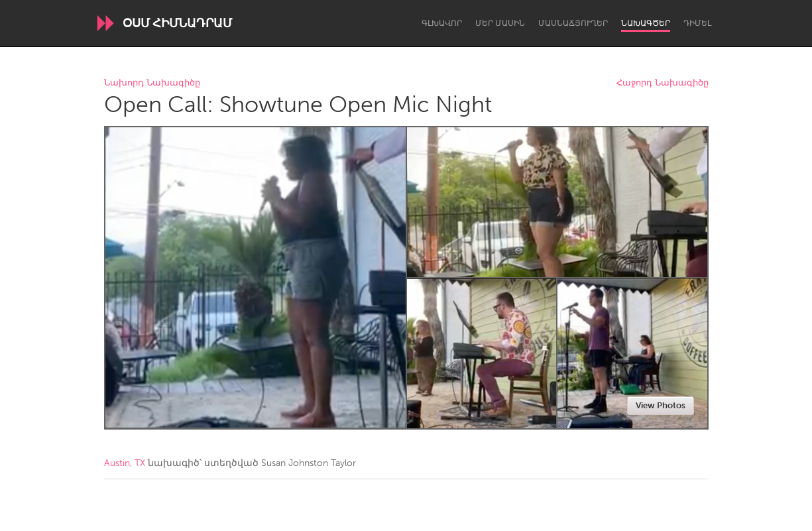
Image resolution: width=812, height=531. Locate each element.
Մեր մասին (500, 23)
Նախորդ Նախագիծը (152, 83)
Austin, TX (125, 463)
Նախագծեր (646, 23)
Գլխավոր (442, 23)
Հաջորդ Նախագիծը (663, 83)
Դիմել (697, 23)
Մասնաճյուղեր (573, 23)
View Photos (661, 405)
